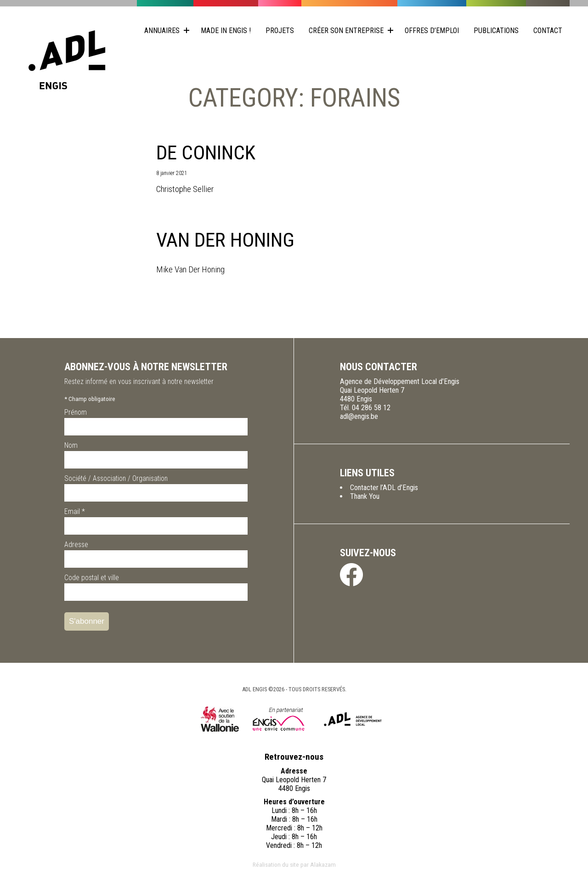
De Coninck (206, 153)
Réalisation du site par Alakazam (294, 864)
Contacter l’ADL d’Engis (384, 488)
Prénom (76, 412)
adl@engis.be (359, 416)
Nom (71, 445)
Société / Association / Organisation (116, 478)
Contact (548, 31)
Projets (280, 31)
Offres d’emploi (432, 31)
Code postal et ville (92, 578)
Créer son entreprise (346, 31)
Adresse (76, 545)
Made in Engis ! (226, 31)
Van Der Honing (225, 240)
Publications (496, 31)
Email (75, 511)
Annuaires (162, 31)
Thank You (365, 496)
